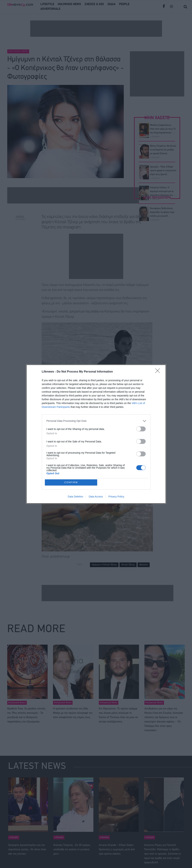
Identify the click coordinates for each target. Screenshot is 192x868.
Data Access (96, 497)
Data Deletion (76, 497)
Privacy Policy (116, 497)
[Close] (159, 372)
